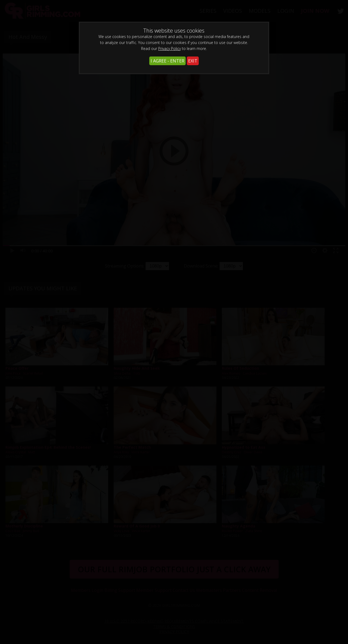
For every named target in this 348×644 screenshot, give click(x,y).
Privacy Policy (170, 48)
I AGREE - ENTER (167, 61)
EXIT (193, 61)
